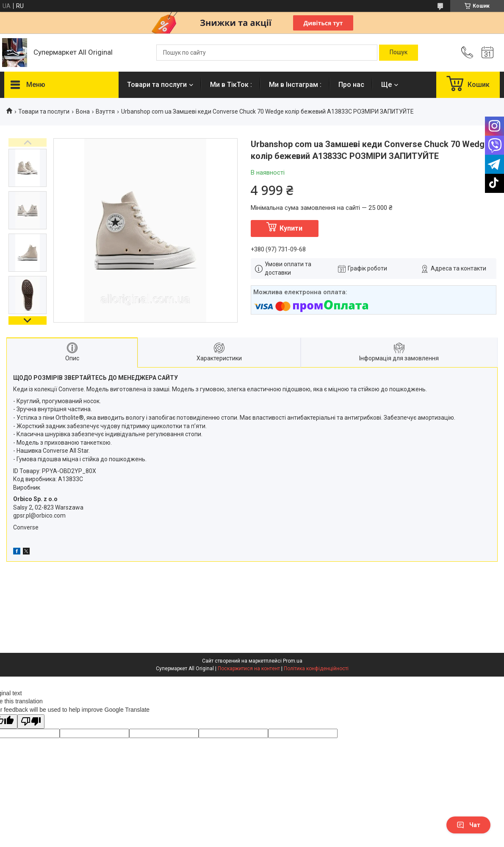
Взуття (105, 111)
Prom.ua (293, 661)
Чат (468, 825)
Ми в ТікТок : (231, 85)
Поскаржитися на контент (249, 669)
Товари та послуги (157, 85)
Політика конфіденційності (316, 669)
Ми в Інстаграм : (295, 85)
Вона (83, 111)
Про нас (351, 85)
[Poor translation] (31, 722)
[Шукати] (399, 53)
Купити (291, 228)
